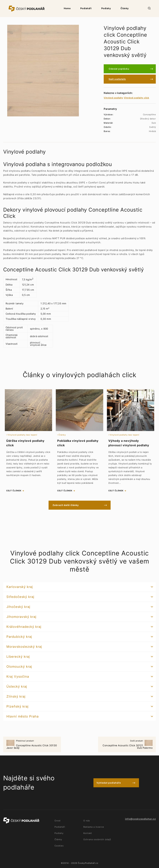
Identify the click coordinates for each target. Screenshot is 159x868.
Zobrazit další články (66, 505)
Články (125, 8)
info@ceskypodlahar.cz (140, 819)
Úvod (57, 821)
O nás (87, 821)
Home (67, 8)
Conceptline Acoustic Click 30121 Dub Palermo (127, 745)
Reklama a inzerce (94, 827)
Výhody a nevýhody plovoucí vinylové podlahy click (129, 445)
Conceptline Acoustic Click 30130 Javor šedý (32, 745)
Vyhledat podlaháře (109, 783)
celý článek (14, 491)
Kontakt (88, 833)
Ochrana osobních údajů (97, 839)
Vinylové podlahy (113, 98)
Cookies (59, 846)
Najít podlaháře (117, 79)
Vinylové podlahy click (137, 98)
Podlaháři (86, 8)
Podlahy (106, 8)
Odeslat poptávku (119, 69)
